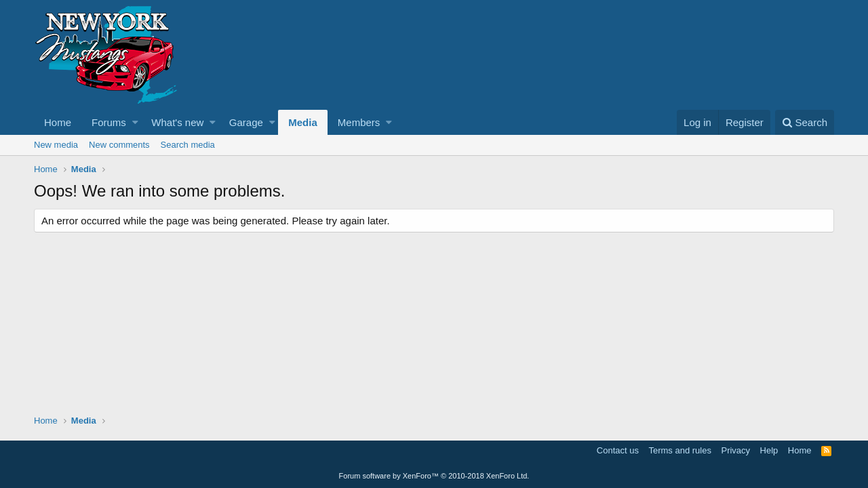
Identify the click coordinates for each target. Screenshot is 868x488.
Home (58, 122)
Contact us (618, 450)
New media (56, 145)
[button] (135, 122)
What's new (177, 122)
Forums (109, 122)
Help (769, 450)
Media (303, 122)
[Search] (805, 122)
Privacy (735, 450)
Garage (246, 122)
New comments (119, 145)
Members (359, 122)
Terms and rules (679, 450)
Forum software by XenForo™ (434, 476)
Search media (188, 145)
